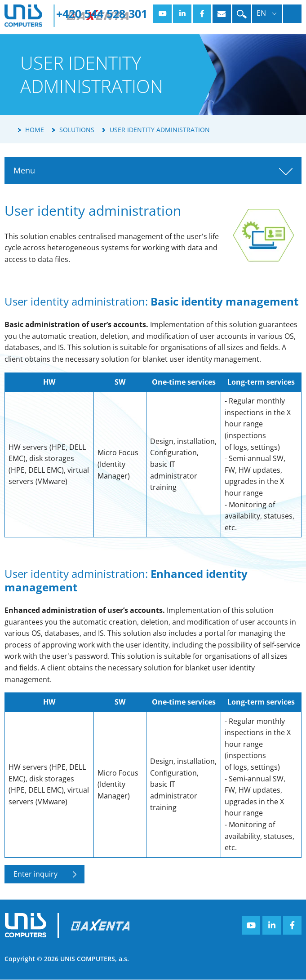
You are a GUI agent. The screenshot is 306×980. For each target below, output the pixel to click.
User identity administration (160, 130)
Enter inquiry (35, 874)
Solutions (77, 130)
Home (35, 130)
